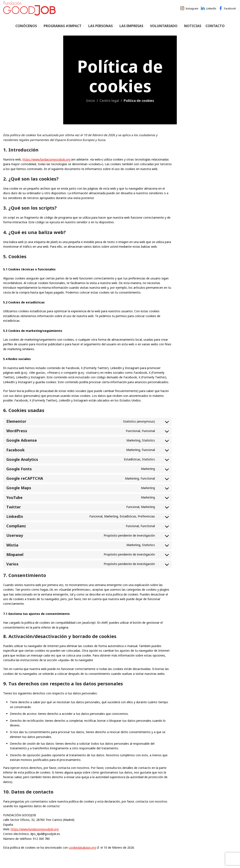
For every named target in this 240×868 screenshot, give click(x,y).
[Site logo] (29, 11)
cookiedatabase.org (82, 853)
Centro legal (109, 106)
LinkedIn (211, 11)
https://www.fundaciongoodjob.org (46, 165)
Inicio (91, 106)
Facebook (230, 11)
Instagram (192, 11)
